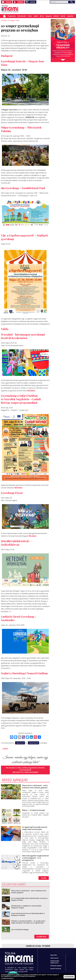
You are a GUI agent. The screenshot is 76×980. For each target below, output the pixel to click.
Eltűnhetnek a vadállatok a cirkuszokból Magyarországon (26, 905)
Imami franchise (56, 967)
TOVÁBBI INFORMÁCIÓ (7, 978)
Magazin (49, 16)
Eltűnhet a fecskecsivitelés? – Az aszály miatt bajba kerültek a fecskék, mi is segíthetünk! (28, 920)
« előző (5, 748)
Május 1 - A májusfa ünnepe (33, 809)
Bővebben (31, 390)
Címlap (4, 16)
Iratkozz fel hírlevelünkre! (25, 771)
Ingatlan (70, 16)
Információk (22, 16)
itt (10, 611)
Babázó (56, 16)
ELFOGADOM (69, 977)
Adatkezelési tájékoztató (55, 960)
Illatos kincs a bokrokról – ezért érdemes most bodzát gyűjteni (35, 786)
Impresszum (54, 956)
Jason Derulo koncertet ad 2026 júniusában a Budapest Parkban (28, 913)
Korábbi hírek (42, 935)
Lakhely (33, 2)
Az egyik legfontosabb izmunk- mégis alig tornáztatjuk (35, 827)
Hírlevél (9, 2)
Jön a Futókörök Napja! (20, 928)
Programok (12, 16)
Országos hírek (13, 20)
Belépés (21, 2)
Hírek (30, 16)
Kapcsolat (54, 954)
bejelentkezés (33, 742)
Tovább (44, 877)
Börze (42, 16)
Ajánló (36, 16)
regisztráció (20, 742)
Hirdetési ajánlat (56, 964)
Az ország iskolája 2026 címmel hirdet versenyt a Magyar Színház (29, 898)
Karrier (63, 16)
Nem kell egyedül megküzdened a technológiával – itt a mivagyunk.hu (35, 857)
